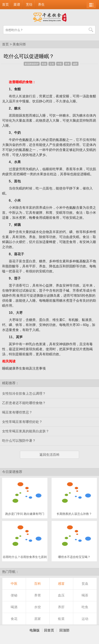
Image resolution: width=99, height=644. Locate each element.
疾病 (44, 64)
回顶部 (64, 630)
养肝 (61, 607)
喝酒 (14, 607)
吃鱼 (85, 607)
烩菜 (61, 619)
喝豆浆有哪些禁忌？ (17, 412)
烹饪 (29, 5)
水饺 (38, 607)
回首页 (49, 630)
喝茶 (85, 595)
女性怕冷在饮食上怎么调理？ (24, 393)
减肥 (75, 64)
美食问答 (19, 44)
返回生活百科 (49, 455)
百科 (38, 584)
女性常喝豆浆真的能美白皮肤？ (26, 431)
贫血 (85, 584)
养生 (41, 5)
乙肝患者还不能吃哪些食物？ (24, 403)
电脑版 (35, 630)
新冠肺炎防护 (32, 64)
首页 (5, 5)
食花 (14, 619)
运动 (85, 619)
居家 (38, 619)
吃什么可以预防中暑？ (19, 441)
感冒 (61, 584)
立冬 (52, 64)
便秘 (14, 595)
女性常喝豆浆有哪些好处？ (22, 422)
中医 (60, 64)
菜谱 (17, 5)
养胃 (67, 64)
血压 (61, 595)
